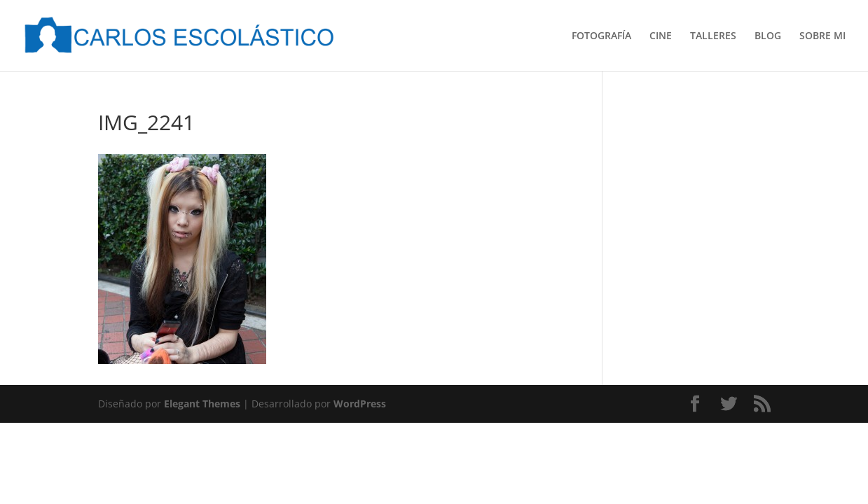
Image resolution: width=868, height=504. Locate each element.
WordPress (360, 404)
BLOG (768, 36)
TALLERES (713, 36)
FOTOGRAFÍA (601, 36)
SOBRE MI (822, 36)
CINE (661, 36)
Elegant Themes (202, 404)
